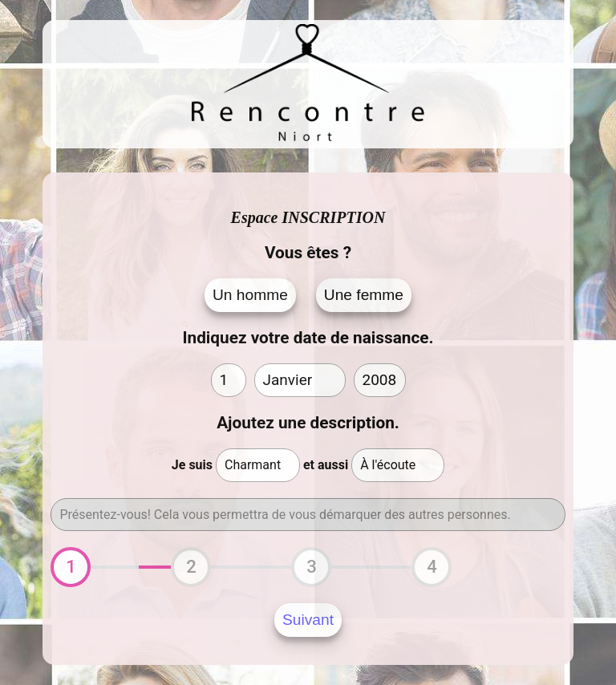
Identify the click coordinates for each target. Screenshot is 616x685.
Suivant (308, 620)
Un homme (250, 295)
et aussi (326, 465)
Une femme (364, 295)
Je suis (192, 465)
